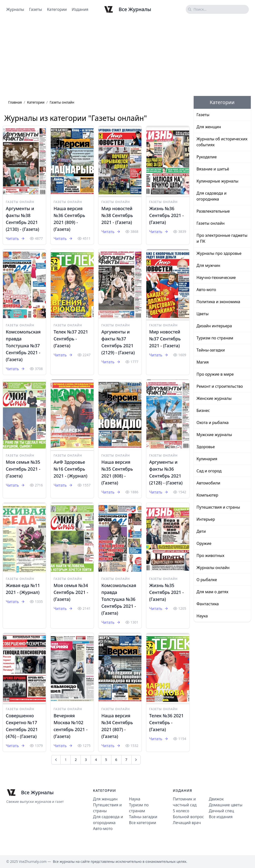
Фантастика (208, 604)
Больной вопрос (188, 817)
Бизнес (203, 410)
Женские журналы (214, 398)
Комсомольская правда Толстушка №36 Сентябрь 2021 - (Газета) (119, 599)
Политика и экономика (218, 302)
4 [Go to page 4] (96, 760)
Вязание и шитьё (213, 169)
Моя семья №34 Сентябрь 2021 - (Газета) (71, 592)
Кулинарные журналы (218, 181)
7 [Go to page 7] (126, 760)
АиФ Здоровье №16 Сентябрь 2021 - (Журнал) (71, 469)
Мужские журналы (214, 435)
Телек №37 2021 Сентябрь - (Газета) (71, 339)
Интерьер (206, 519)
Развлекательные (213, 211)
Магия (203, 362)
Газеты (35, 9)
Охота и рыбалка (213, 423)
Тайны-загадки (211, 350)
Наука (202, 616)
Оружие (204, 543)
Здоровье (206, 447)
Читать (15, 239)
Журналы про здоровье (219, 253)
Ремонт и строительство (220, 386)
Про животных (211, 555)
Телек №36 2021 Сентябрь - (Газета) (167, 722)
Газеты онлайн (20, 202)
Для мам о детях (212, 592)
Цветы (203, 314)
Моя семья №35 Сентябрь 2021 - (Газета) (23, 469)
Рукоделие (207, 157)
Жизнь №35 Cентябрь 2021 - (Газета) (167, 592)
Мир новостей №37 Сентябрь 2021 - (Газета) (165, 339)
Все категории (143, 823)
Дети (201, 531)
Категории (57, 9)
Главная (15, 102)
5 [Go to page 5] (106, 760)
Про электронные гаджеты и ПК (222, 238)
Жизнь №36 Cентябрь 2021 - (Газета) (167, 215)
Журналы (15, 9)
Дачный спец (221, 811)
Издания (80, 9)
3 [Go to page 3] (86, 760)
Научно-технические (216, 277)
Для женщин (209, 127)
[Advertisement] (127, 57)
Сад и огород (209, 471)
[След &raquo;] (136, 760)
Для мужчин (208, 265)
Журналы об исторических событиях (222, 142)
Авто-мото (206, 290)
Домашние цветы (226, 805)
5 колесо (181, 811)
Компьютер (207, 495)
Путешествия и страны (218, 507)
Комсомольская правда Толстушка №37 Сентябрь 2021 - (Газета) (23, 346)
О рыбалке (207, 580)
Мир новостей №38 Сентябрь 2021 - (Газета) (117, 215)
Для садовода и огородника (212, 196)
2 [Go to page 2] (76, 760)
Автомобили (208, 483)
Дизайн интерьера (214, 326)
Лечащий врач (187, 823)
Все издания (221, 817)
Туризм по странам (215, 338)
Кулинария (207, 459)
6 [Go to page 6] (116, 760)
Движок (216, 799)
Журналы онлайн (213, 568)
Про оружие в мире (215, 374)
